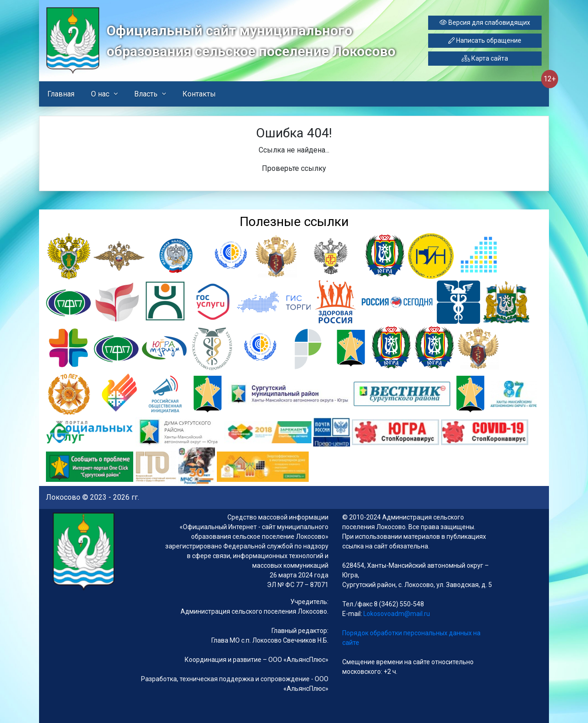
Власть (146, 94)
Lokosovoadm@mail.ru (396, 614)
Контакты (199, 94)
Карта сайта (485, 58)
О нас (100, 94)
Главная (61, 94)
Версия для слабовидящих (485, 23)
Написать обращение (485, 40)
